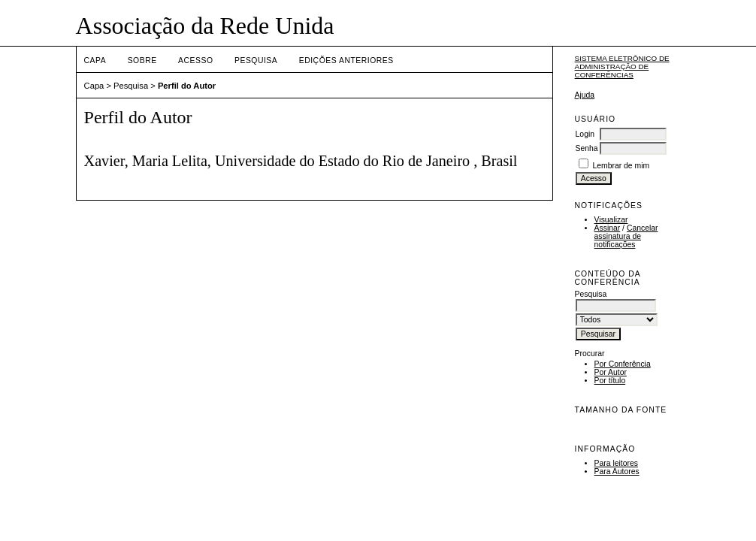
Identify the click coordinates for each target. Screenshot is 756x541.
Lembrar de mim (621, 166)
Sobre (142, 60)
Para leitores (616, 463)
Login (585, 134)
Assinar (608, 228)
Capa (95, 60)
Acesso (195, 60)
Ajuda (585, 95)
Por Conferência (623, 364)
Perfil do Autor (187, 86)
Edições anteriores (346, 60)
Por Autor (611, 372)
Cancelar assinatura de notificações (626, 236)
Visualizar (611, 220)
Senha (587, 148)
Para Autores (617, 471)
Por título (610, 381)
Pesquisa (256, 60)
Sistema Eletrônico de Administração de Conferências (622, 66)
